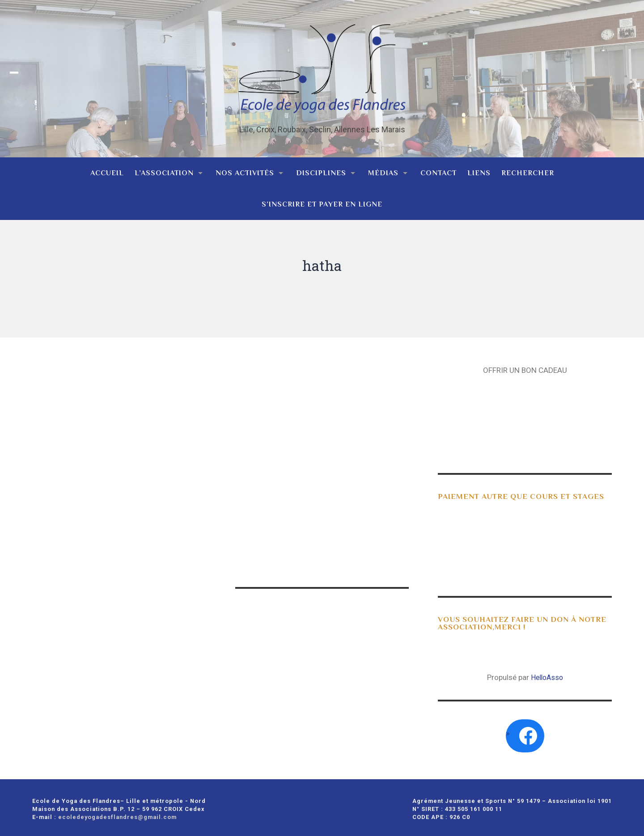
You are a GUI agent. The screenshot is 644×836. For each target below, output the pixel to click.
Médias (383, 170)
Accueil (107, 170)
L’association (164, 170)
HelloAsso (547, 674)
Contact (439, 170)
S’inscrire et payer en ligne (322, 201)
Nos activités (245, 170)
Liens (479, 170)
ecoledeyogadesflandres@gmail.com (117, 814)
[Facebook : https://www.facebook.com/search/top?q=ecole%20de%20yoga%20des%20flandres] (528, 733)
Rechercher (528, 170)
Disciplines (321, 170)
